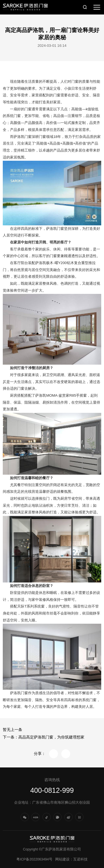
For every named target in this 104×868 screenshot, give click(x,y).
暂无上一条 (12, 730)
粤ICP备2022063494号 (34, 859)
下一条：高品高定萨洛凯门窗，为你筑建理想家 (44, 737)
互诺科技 (80, 859)
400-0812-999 (52, 790)
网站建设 (62, 859)
